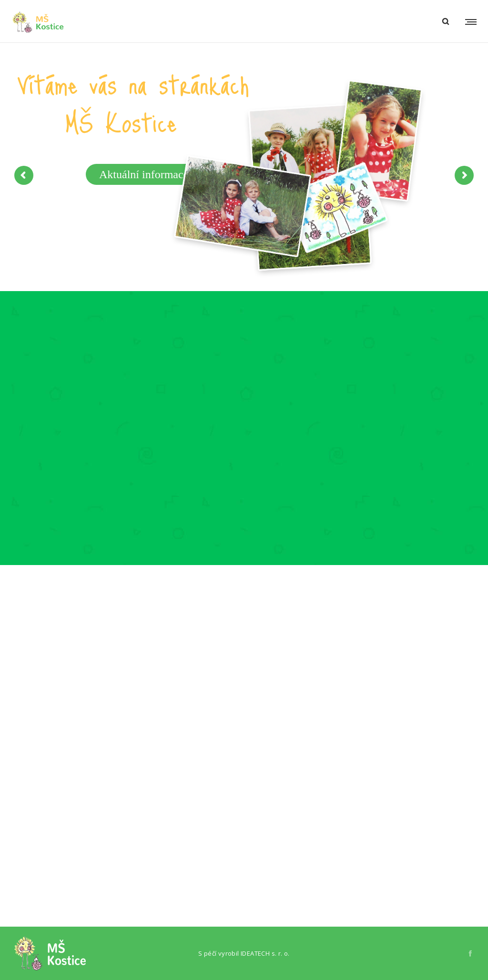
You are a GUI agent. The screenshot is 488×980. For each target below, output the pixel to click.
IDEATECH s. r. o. (265, 953)
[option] (81, 448)
